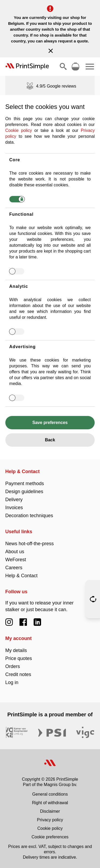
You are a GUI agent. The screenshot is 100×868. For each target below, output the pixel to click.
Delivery (14, 500)
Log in (12, 682)
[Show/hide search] (63, 66)
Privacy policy (50, 820)
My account (19, 638)
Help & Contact (23, 472)
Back (50, 440)
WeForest (16, 560)
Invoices (14, 508)
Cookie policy (19, 130)
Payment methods (25, 484)
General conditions (50, 794)
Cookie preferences (50, 837)
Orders (13, 666)
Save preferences (50, 423)
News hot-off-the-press (30, 544)
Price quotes (19, 658)
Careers (14, 568)
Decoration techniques (29, 516)
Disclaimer (50, 811)
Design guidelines (24, 492)
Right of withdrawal (50, 803)
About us (15, 552)
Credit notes (18, 674)
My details (16, 650)
